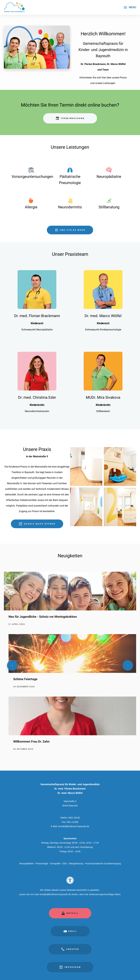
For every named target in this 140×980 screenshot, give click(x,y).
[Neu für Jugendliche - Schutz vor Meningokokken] (70, 603)
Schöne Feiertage (25, 679)
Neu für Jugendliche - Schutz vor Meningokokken (43, 617)
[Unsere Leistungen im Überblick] (70, 230)
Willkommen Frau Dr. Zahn (31, 741)
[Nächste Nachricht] (128, 665)
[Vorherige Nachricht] (12, 665)
